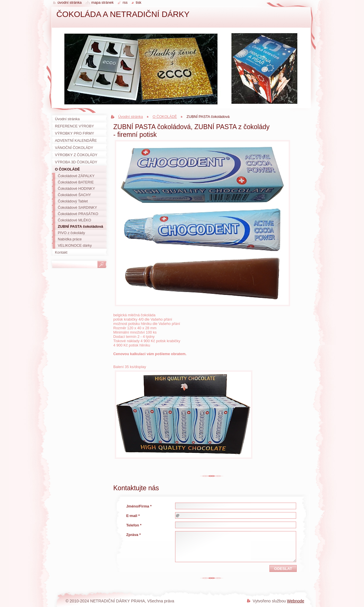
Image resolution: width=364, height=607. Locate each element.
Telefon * (134, 525)
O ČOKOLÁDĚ (165, 117)
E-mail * (133, 516)
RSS (125, 2)
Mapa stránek (103, 2)
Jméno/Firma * (139, 506)
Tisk (138, 2)
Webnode (296, 601)
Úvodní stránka (131, 117)
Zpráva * (134, 535)
